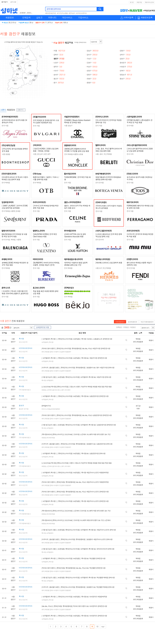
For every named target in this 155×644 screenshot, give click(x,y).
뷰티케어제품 (51, 438)
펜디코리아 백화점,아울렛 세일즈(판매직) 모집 (139, 264)
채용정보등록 (147, 18)
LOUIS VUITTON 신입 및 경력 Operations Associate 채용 (75, 235)
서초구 (59, 71)
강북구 (58, 55)
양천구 (92, 75)
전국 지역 (130, 154)
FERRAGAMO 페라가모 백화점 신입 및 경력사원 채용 (140, 207)
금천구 (125, 59)
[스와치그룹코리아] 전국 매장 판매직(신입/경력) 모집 (109, 235)
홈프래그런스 (57, 390)
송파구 (59, 75)
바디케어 (67, 390)
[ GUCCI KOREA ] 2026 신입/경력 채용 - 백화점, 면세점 (46, 150)
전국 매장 (130, 126)
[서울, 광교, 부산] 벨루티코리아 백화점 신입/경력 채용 (109, 150)
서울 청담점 (6, 154)
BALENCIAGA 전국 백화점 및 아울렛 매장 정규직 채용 (14, 235)
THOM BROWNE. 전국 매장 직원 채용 (77, 178)
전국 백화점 (6, 183)
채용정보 (10, 18)
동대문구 (126, 63)
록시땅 (51, 342)
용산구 (59, 79)
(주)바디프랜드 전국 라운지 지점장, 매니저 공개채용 (109, 207)
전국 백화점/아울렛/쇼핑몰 (74, 154)
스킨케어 (49, 390)
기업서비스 (83, 18)
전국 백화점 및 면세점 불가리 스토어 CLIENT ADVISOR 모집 (46, 121)
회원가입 (139, 2)
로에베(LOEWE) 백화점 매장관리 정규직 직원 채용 (15, 264)
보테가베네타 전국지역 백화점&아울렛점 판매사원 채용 (108, 178)
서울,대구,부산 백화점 (103, 268)
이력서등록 (128, 18)
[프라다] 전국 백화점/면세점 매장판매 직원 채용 (46, 207)
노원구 (59, 63)
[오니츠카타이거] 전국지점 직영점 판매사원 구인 (108, 121)
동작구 (58, 67)
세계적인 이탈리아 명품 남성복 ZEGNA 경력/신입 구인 (76, 264)
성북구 (125, 71)
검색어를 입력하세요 (54, 9)
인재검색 (26, 18)
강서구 (92, 55)
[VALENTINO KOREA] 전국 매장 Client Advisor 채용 (45, 235)
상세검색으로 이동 (42, 327)
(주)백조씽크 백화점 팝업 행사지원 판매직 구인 (77, 292)
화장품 (44, 390)
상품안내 (21, 110)
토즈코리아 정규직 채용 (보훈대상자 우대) (139, 178)
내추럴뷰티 (45, 342)
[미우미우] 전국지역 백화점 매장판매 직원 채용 (140, 235)
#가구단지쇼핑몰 (62, 13)
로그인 (132, 2)
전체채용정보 (120, 322)
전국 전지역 (100, 240)
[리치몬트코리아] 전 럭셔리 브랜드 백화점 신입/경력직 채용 (15, 178)
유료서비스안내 (149, 2)
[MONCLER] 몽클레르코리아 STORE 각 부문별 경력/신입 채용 (77, 150)
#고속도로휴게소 (82, 13)
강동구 (125, 51)
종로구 (125, 79)
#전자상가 (72, 13)
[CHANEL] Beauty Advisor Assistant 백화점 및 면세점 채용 (77, 121)
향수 (63, 390)
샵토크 (39, 18)
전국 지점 (5, 126)
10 (97, 626)
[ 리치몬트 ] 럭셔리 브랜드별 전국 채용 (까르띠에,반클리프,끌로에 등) (15, 292)
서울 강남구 (68, 126)
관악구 (125, 55)
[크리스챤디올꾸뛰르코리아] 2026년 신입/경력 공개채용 (140, 150)
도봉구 (92, 63)
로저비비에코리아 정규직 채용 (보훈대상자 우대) (14, 121)
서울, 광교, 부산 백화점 (104, 154)
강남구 (93, 51)
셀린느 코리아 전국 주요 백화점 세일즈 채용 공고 (77, 207)
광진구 (59, 59)
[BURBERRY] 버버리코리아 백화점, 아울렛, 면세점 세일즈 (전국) (46, 264)
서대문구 (126, 67)
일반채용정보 (133, 322)
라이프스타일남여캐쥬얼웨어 (51, 409)
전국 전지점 (100, 183)
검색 (100, 9)
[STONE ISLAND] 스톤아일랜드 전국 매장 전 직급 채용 (140, 121)
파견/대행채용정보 (147, 322)
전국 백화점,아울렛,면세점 (11, 211)
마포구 (92, 67)
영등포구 (126, 75)
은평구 (92, 79)
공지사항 (13, 2)
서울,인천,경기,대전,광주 (42, 154)
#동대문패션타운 (51, 13)
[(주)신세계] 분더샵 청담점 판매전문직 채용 (15, 150)
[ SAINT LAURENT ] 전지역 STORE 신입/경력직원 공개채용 (15, 207)
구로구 (92, 59)
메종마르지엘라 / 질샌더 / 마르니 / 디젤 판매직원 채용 (46, 178)
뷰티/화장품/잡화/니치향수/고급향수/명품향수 (56, 352)
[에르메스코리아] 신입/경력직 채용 (109, 263)
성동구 (92, 71)
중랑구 (91, 83)
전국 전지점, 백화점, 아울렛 (11, 240)
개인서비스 (67, 18)
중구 (59, 83)
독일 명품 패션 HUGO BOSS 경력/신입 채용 (46, 292)
